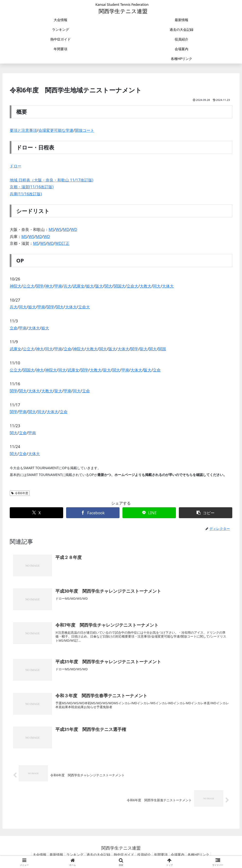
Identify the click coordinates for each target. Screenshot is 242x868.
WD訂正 (62, 243)
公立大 (29, 286)
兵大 (68, 286)
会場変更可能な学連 (56, 130)
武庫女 (79, 286)
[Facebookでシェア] (93, 513)
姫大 (90, 286)
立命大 (132, 286)
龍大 (144, 349)
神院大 (16, 286)
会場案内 (183, 855)
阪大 (99, 286)
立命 (14, 328)
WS (59, 229)
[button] (206, 513)
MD (66, 229)
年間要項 (165, 855)
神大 (49, 286)
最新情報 (51, 855)
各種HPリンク (206, 855)
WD (74, 229)
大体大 (168, 286)
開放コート (85, 130)
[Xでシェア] (36, 513)
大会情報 (32, 855)
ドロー (16, 166)
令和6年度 (20, 493)
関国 (162, 349)
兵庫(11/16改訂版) (26, 194)
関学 (40, 286)
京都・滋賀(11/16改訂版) (32, 187)
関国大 (120, 286)
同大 (157, 286)
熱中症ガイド (124, 855)
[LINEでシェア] (149, 513)
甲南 (58, 286)
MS (51, 229)
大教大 (146, 286)
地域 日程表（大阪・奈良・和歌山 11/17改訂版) (52, 180)
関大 (108, 286)
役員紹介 (146, 855)
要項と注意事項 (23, 130)
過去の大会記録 (97, 855)
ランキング (71, 855)
